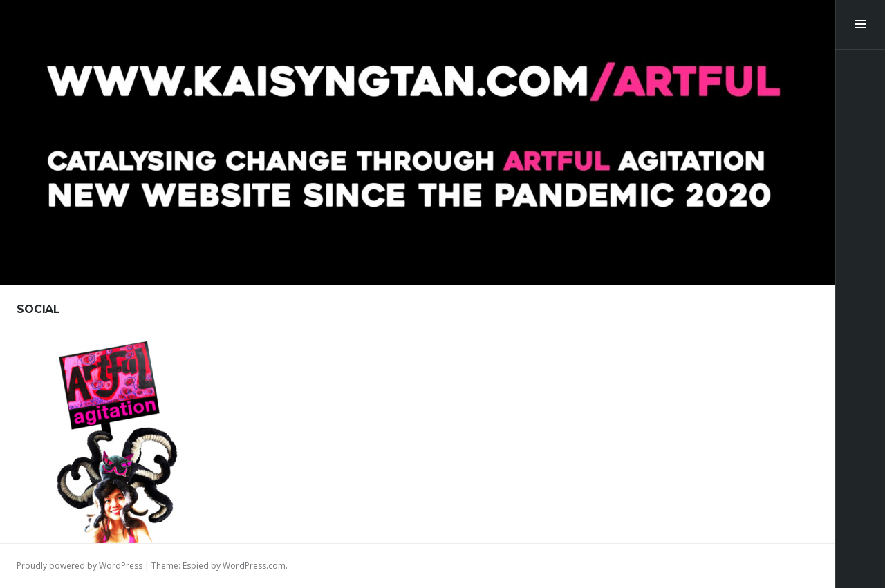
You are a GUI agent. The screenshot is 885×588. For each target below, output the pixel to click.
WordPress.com (254, 566)
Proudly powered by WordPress (80, 566)
